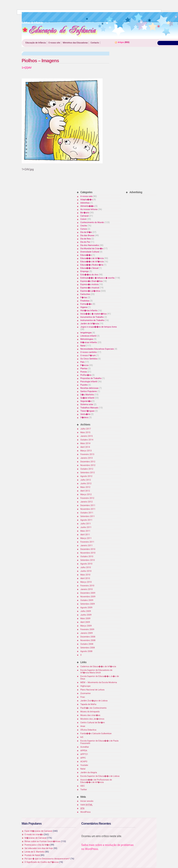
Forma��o (86, 304)
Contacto (95, 43)
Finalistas (85, 301)
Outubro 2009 (87, 600)
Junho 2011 (86, 527)
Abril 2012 (85, 491)
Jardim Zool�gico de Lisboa (94, 701)
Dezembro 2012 (88, 462)
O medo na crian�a (34, 834)
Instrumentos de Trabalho (92, 320)
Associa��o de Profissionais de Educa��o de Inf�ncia (96, 781)
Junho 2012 (86, 484)
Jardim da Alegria (89, 772)
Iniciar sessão (87, 801)
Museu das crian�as (90, 715)
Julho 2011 (86, 524)
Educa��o (86, 255)
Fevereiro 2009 (87, 629)
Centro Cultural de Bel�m (93, 723)
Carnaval (85, 216)
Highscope (85, 686)
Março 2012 (86, 494)
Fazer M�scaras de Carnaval (38, 831)
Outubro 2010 (87, 556)
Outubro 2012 (87, 469)
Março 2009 (86, 626)
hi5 (82, 737)
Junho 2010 (86, 571)
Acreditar (85, 747)
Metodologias (87, 339)
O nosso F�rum (88, 355)
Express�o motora (89, 284)
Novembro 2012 (88, 465)
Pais (82, 362)
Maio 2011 (85, 531)
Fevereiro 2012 (87, 498)
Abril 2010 (85, 578)
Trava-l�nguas (88, 411)
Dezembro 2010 (88, 549)
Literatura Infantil (88, 336)
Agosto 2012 (86, 476)
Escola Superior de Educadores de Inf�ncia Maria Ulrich (96, 671)
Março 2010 (86, 582)
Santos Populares (89, 391)
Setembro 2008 (88, 648)
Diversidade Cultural (90, 252)
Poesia (84, 372)
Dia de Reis (86, 239)
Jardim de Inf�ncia (90, 324)
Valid (87, 805)
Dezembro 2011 (88, 505)
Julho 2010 (86, 567)
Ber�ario (85, 213)
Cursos (84, 229)
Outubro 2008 (87, 644)
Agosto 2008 (86, 651)
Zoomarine (86, 693)
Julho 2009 (86, 611)
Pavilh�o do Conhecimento (94, 708)
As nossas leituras (89, 209)
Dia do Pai (85, 242)
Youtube (84, 765)
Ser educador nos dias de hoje (39, 848)
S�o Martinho (87, 395)
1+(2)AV (27, 68)
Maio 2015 (85, 432)
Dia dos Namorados (90, 245)
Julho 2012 (86, 480)
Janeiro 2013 (87, 458)
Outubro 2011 (87, 513)
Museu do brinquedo (90, 712)
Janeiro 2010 (87, 589)
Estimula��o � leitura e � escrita (97, 278)
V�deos (84, 417)
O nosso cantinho (89, 352)
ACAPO (84, 762)
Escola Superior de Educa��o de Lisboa (100, 776)
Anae (83, 726)
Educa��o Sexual (89, 268)
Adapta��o (87, 200)
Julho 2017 (86, 429)
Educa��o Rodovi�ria (92, 265)
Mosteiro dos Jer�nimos (92, 719)
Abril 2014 (85, 447)
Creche (84, 226)
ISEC (83, 786)
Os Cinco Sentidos (89, 359)
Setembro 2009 (88, 604)
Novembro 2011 (88, 509)
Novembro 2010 (88, 553)
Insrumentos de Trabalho (92, 317)
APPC (83, 758)
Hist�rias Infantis (89, 311)
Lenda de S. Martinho (35, 852)
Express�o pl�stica (90, 291)
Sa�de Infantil (87, 398)
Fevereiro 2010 (87, 586)
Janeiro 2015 (87, 436)
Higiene (84, 307)
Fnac (83, 697)
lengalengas (86, 333)
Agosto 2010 (86, 564)
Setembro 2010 (88, 560)
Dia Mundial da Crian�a (92, 249)
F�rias (84, 297)
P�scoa (84, 365)
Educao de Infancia (60, 31)
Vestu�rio (85, 414)
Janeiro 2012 (87, 502)
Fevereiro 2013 (87, 454)
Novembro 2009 (88, 597)
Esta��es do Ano (89, 275)
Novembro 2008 (88, 640)
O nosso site (54, 43)
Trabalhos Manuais (89, 408)
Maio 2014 (85, 443)
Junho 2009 (86, 615)
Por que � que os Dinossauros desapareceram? (47, 859)
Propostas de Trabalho (91, 378)
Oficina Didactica (88, 730)
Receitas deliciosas (89, 388)
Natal (83, 346)
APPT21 (84, 754)
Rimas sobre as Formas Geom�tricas (43, 841)
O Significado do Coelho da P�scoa (42, 862)
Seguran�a (86, 401)
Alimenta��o (87, 206)
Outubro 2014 (87, 440)
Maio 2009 (85, 619)
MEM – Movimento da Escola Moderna (99, 682)
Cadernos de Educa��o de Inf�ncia (98, 667)
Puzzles (84, 385)
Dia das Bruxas (87, 235)
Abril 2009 (85, 622)
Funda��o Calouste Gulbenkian (96, 734)
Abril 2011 (85, 535)
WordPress (86, 812)
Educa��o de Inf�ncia (92, 258)
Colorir (84, 219)
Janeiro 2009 (87, 633)
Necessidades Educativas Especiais (97, 349)
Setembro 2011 (88, 516)
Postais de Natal (32, 855)
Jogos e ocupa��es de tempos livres (99, 327)
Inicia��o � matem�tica (94, 314)
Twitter (84, 790)
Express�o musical (90, 288)
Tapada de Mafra (88, 704)
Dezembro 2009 (88, 593)
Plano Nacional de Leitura (92, 690)
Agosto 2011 (86, 520)
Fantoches (85, 294)
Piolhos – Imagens (40, 61)
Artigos (121, 42)
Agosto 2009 (86, 608)
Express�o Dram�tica (92, 281)
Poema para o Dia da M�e (37, 845)
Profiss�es (86, 375)
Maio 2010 (85, 575)
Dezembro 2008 (88, 637)
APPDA (84, 751)
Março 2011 (86, 538)
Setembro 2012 (88, 473)
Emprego (85, 271)
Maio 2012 (85, 487)
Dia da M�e (86, 232)
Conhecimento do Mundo (92, 222)
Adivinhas (85, 203)
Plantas (84, 369)
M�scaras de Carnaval (36, 838)
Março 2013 (86, 451)
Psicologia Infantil (89, 382)
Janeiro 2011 (87, 546)
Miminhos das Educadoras (75, 43)
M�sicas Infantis (89, 342)
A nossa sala (86, 196)
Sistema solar (87, 404)
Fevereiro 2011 (87, 542)
